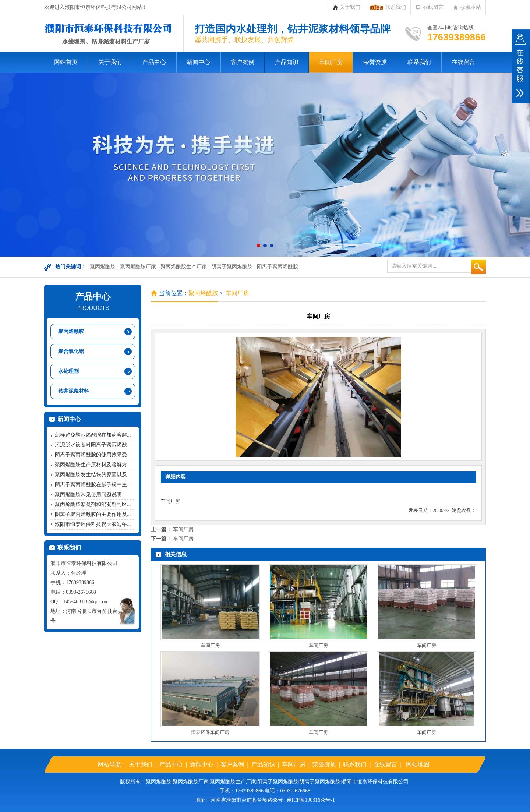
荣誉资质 (375, 62)
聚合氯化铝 (71, 351)
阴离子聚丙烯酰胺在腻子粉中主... (93, 485)
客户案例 (243, 62)
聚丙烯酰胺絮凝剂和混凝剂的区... (93, 504)
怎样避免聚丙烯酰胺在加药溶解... (93, 435)
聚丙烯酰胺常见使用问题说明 (88, 495)
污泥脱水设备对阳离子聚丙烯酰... (93, 445)
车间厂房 (331, 62)
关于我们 (347, 7)
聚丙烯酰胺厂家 (138, 267)
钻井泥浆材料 (74, 391)
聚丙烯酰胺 (103, 267)
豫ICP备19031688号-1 (311, 800)
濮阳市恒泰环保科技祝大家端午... (93, 524)
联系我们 (388, 7)
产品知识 (287, 62)
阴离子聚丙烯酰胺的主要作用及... (93, 514)
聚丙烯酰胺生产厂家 (184, 267)
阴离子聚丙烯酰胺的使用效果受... (93, 455)
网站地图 (418, 764)
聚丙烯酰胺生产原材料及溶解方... (93, 465)
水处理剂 (68, 371)
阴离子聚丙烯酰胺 (232, 267)
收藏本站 (467, 7)
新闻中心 (198, 62)
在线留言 (429, 7)
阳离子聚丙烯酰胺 (278, 267)
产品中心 (154, 62)
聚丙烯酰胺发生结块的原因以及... (93, 475)
